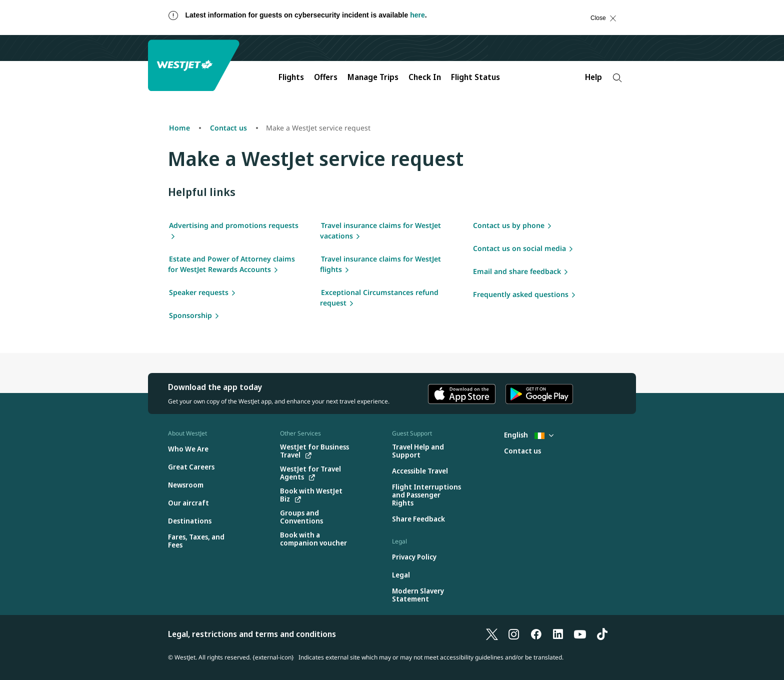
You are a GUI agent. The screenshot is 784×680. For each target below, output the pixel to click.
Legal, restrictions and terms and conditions (252, 634)
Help (593, 77)
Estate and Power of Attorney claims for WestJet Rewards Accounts (231, 264)
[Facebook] (536, 634)
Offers (326, 77)
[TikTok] (602, 634)
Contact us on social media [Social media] (519, 248)
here (417, 15)
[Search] (617, 78)
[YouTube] (580, 634)
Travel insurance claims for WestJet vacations (380, 230)
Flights (291, 77)
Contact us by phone (509, 225)
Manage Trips (373, 77)
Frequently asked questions (521, 294)
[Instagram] (514, 634)
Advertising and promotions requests (234, 225)
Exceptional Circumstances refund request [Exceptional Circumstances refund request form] (379, 297)
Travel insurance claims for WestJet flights (380, 264)
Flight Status (475, 77)
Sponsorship (190, 315)
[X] (492, 634)
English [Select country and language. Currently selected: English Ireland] (529, 435)
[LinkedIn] (558, 634)
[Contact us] (522, 451)
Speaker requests (199, 292)
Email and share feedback (517, 271)
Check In (425, 77)
